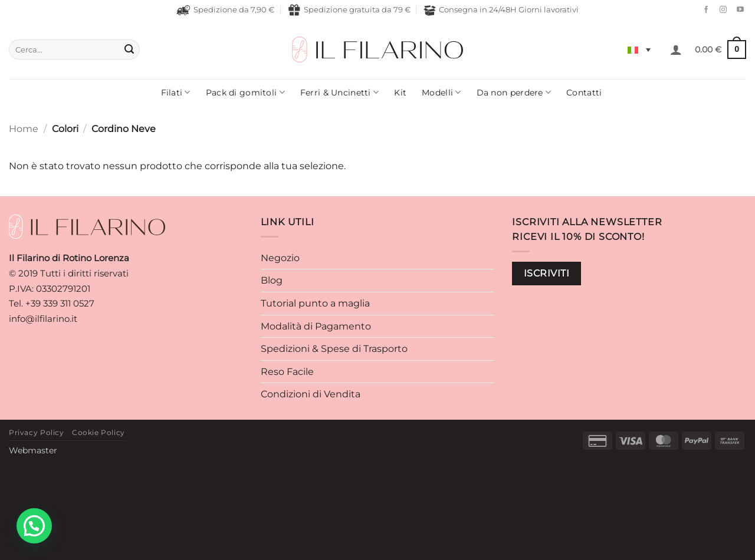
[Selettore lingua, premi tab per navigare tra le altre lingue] (639, 50)
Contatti (584, 93)
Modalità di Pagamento (316, 326)
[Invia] (129, 50)
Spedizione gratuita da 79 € (349, 10)
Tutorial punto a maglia (315, 303)
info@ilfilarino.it (43, 319)
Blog (272, 280)
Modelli (441, 92)
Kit (400, 93)
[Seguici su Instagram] (720, 10)
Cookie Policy (99, 432)
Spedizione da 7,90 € (225, 10)
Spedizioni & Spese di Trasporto (334, 349)
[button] (676, 50)
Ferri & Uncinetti (339, 92)
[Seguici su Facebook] (703, 10)
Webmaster (33, 450)
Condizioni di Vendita (311, 394)
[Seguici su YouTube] (737, 10)
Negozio (280, 258)
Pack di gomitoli (245, 92)
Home (24, 129)
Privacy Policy (37, 432)
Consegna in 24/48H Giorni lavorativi (501, 10)
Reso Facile (287, 372)
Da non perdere (514, 92)
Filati (176, 92)
